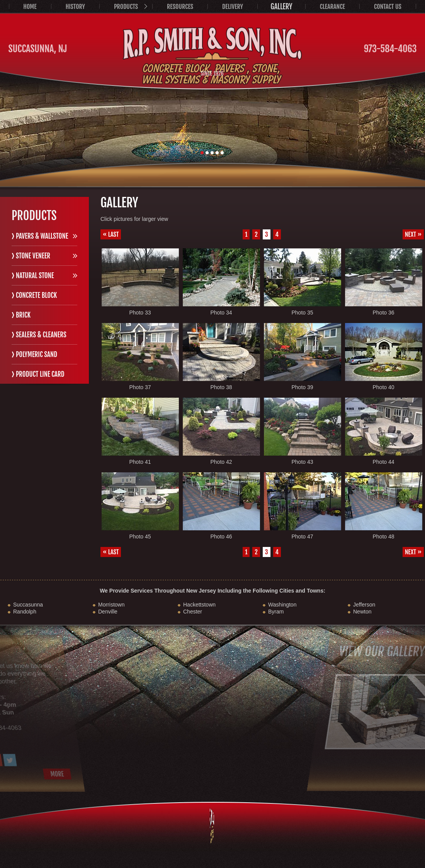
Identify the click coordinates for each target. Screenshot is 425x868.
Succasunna (28, 605)
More (21, 774)
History (75, 7)
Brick (23, 315)
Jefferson (364, 605)
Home (30, 7)
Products (126, 7)
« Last (111, 234)
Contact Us (388, 7)
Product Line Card (40, 374)
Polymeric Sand (37, 355)
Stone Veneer (33, 256)
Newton (362, 612)
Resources (180, 7)
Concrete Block (36, 295)
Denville (108, 612)
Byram (276, 612)
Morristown (111, 605)
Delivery (233, 7)
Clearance (332, 7)
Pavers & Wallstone (42, 236)
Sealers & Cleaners (41, 335)
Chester (193, 612)
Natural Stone (35, 276)
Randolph (25, 612)
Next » (413, 234)
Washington (282, 605)
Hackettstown (199, 605)
